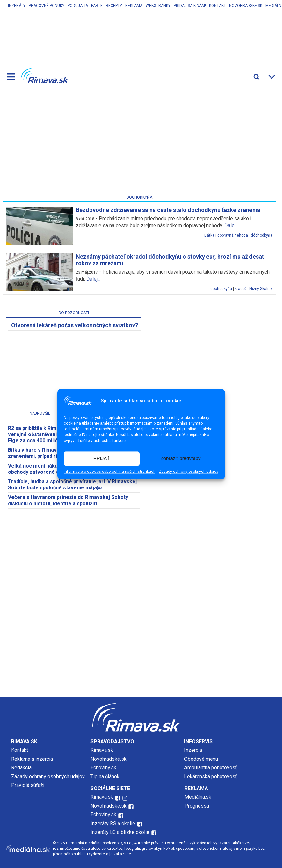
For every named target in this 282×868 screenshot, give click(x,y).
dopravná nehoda (233, 235)
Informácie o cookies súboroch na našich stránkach (110, 472)
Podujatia (78, 6)
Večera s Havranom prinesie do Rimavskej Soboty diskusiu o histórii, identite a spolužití (68, 500)
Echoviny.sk (103, 768)
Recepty (114, 6)
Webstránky (158, 6)
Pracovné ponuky (47, 6)
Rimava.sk (102, 750)
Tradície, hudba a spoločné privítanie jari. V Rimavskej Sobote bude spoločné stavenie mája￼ (72, 485)
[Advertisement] (140, 142)
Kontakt (217, 6)
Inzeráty (17, 6)
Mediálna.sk (198, 797)
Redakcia (21, 768)
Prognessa (197, 806)
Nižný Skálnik (261, 289)
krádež (241, 289)
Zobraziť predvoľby (181, 459)
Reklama (134, 6)
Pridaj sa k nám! (190, 6)
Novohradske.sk (246, 6)
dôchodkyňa (262, 235)
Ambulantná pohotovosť (211, 768)
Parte (97, 6)
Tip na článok (105, 777)
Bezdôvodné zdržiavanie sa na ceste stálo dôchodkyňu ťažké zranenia (168, 210)
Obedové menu (201, 759)
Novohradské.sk (108, 759)
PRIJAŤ (102, 459)
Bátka (209, 235)
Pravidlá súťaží (28, 785)
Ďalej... (231, 226)
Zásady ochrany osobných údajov (188, 472)
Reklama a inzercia (32, 759)
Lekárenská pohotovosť (211, 777)
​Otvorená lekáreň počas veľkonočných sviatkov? (75, 325)
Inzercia (193, 750)
